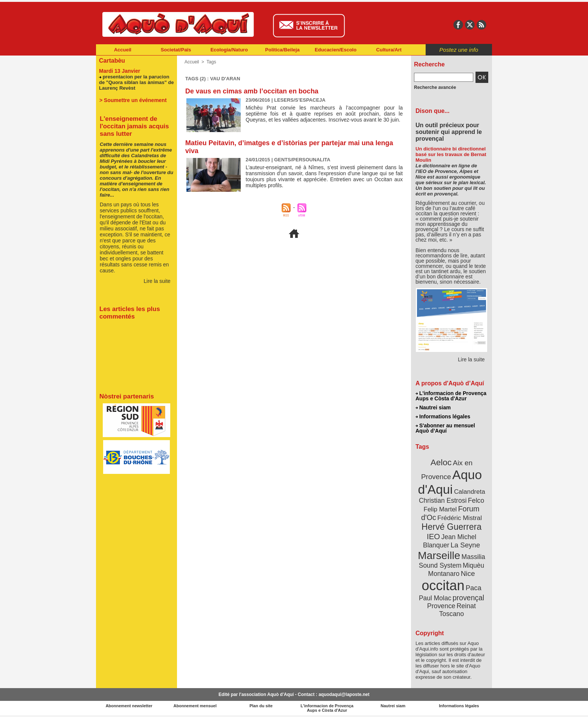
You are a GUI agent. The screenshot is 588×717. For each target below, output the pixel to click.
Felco (476, 501)
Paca (474, 588)
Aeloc (441, 462)
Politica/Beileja (282, 50)
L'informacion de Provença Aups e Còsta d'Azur (451, 396)
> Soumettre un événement (133, 100)
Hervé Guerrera (451, 527)
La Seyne (465, 545)
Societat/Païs (176, 50)
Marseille (439, 555)
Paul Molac (435, 598)
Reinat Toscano (457, 610)
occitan (443, 585)
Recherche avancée (435, 87)
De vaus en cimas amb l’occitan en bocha (252, 91)
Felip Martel (440, 509)
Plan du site (261, 706)
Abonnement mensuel (195, 706)
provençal (468, 598)
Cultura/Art (389, 50)
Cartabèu (112, 61)
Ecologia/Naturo (229, 50)
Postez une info (459, 50)
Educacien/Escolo (335, 50)
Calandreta (470, 492)
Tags (211, 62)
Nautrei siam (433, 407)
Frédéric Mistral (460, 518)
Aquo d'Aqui (450, 482)
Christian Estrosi (443, 501)
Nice (468, 573)
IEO (433, 536)
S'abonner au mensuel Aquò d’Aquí (445, 428)
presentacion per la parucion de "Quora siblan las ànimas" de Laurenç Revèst (136, 82)
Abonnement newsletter (129, 706)
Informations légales (443, 416)
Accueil (123, 50)
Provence (441, 606)
